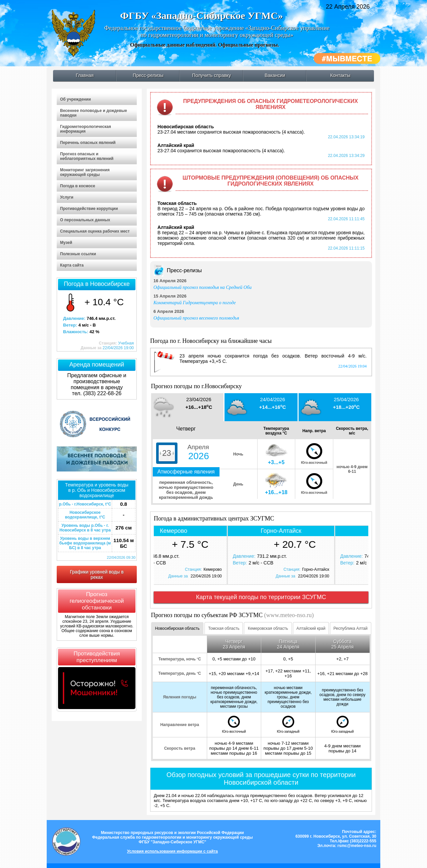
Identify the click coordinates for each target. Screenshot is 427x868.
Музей (66, 243)
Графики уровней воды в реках (97, 574)
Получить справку (211, 75)
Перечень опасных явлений (88, 143)
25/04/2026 (346, 399)
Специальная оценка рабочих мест (95, 231)
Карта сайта (72, 265)
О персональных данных (85, 220)
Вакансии (275, 75)
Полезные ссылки (78, 254)
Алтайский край (311, 628)
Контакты (340, 75)
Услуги (67, 197)
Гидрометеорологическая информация (86, 129)
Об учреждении (75, 99)
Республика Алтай (351, 628)
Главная (85, 75)
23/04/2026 (199, 399)
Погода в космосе (78, 186)
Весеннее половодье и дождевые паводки (94, 113)
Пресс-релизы (148, 75)
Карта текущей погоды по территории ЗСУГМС (261, 597)
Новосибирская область (177, 628)
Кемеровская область (268, 628)
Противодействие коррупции (89, 209)
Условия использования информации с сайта (172, 851)
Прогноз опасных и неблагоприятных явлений (87, 156)
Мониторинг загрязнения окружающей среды (85, 172)
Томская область (224, 628)
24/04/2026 (272, 399)
